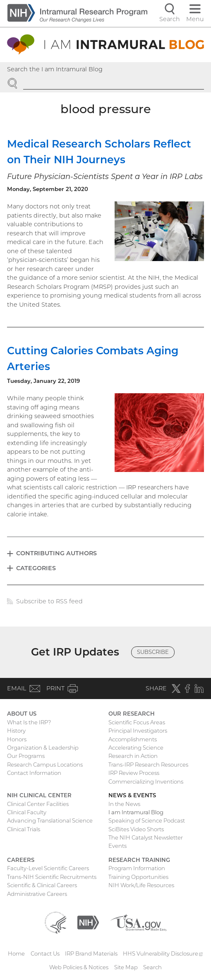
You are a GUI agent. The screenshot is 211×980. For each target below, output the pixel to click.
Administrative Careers (37, 894)
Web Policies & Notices (79, 967)
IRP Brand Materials (91, 953)
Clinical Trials (24, 829)
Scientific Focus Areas (137, 722)
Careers (21, 860)
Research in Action (133, 756)
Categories (36, 568)
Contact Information (34, 773)
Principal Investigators (138, 731)
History (16, 731)
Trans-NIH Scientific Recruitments (52, 877)
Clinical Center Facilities (38, 804)
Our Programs (26, 756)
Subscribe (153, 652)
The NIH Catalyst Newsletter (146, 837)
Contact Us (45, 953)
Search (152, 967)
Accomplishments (133, 739)
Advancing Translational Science (50, 820)
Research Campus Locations (45, 765)
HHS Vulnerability (163, 953)
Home (16, 953)
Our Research (132, 714)
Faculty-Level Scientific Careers (48, 868)
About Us (22, 714)
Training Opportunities (138, 877)
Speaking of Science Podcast (147, 820)
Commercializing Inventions (146, 782)
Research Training (139, 860)
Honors (17, 739)
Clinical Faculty (27, 812)
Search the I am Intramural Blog (55, 69)
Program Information (137, 868)
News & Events (132, 795)
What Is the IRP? (29, 722)
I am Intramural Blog (136, 812)
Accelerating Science (136, 748)
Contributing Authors (56, 553)
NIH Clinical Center (39, 795)
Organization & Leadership (43, 748)
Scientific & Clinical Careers (42, 885)
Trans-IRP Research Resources (148, 765)
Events (117, 846)
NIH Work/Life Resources (141, 885)
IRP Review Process (134, 773)
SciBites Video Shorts (136, 829)
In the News (124, 804)
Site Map (126, 967)
